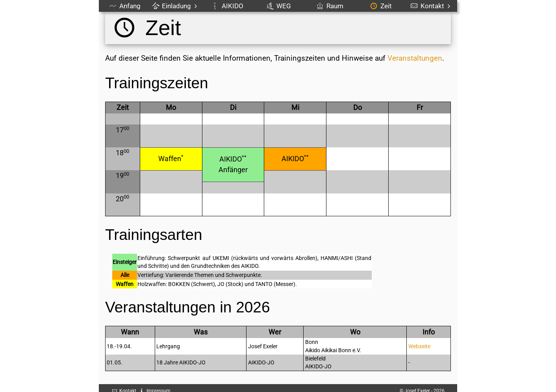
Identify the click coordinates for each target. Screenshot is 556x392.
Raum (330, 6)
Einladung (176, 6)
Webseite (419, 346)
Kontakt (432, 6)
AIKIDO (228, 6)
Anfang (125, 6)
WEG (279, 6)
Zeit (381, 6)
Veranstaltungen (415, 58)
